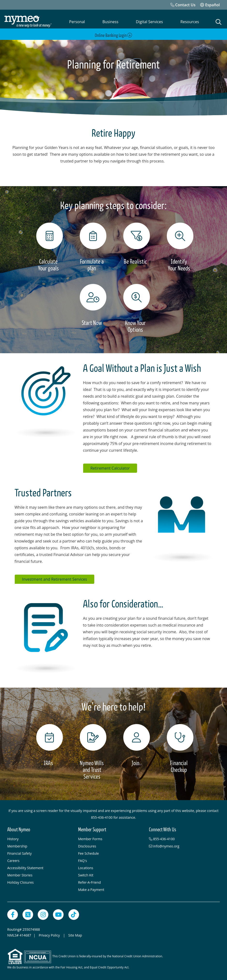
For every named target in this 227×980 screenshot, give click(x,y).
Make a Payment (91, 889)
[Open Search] (219, 22)
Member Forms (90, 838)
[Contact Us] (183, 5)
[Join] (135, 744)
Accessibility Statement (25, 867)
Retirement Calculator (110, 467)
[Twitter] (28, 914)
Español (210, 5)
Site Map (75, 934)
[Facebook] (13, 914)
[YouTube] (58, 914)
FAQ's (83, 860)
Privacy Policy (50, 934)
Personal (77, 22)
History (13, 838)
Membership (17, 845)
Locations (86, 867)
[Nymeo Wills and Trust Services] (92, 751)
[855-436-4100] (182, 838)
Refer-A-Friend (89, 881)
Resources (190, 22)
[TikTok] (74, 914)
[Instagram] (43, 914)
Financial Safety (19, 852)
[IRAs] (48, 744)
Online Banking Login (113, 35)
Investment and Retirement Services (55, 578)
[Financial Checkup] (179, 748)
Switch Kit (86, 874)
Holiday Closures (20, 881)
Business (110, 22)
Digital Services (149, 22)
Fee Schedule (88, 852)
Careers (13, 860)
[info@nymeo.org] (182, 845)
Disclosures (87, 845)
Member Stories (20, 874)
